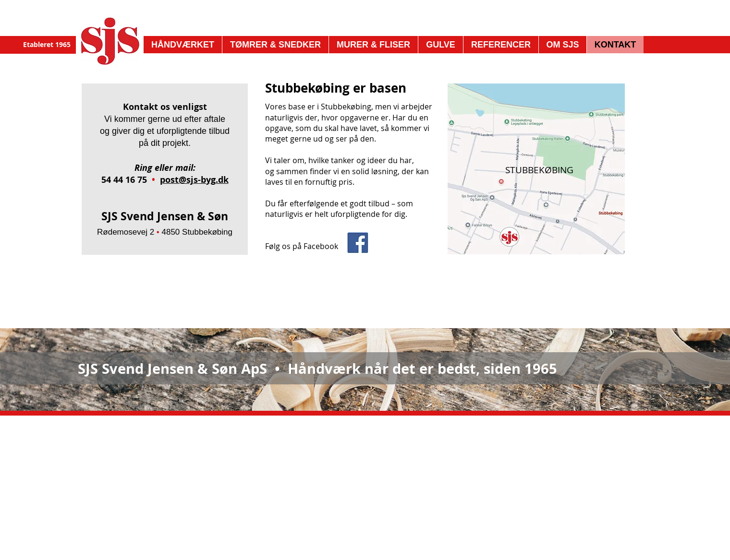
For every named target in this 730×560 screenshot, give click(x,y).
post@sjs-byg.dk (194, 180)
